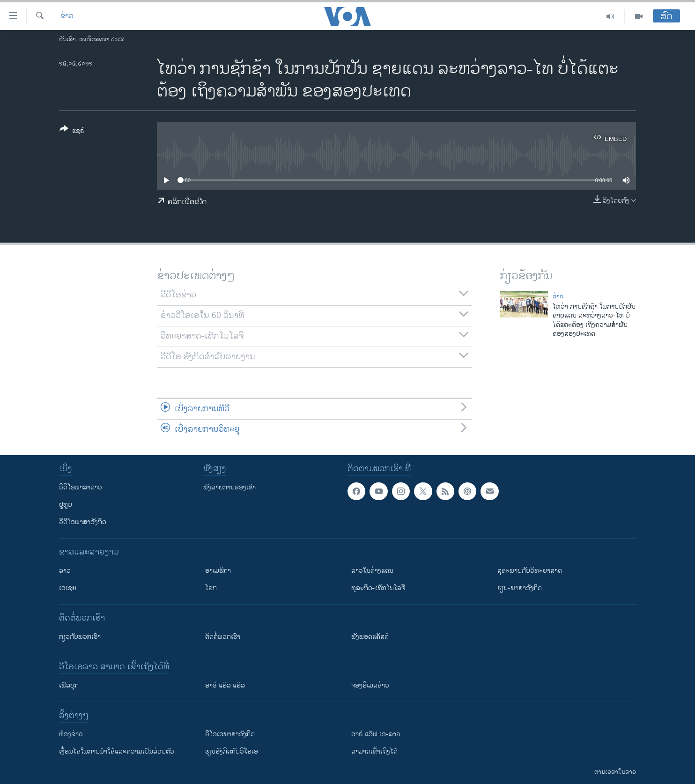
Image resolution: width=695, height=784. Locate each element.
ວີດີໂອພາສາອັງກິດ (83, 522)
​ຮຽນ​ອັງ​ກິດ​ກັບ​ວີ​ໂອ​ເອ (232, 751)
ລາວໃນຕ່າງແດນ (372, 571)
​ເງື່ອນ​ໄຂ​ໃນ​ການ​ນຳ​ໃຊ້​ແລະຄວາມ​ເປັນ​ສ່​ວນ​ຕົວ (117, 751)
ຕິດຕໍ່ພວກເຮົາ (223, 637)
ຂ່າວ (67, 16)
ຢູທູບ (66, 505)
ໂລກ (211, 588)
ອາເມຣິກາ (218, 571)
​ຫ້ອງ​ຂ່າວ (71, 734)
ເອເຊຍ (68, 588)
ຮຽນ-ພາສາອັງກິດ (520, 588)
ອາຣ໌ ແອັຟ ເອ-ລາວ (376, 734)
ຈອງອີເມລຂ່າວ (370, 685)
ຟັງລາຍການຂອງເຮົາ (229, 487)
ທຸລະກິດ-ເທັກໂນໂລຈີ (378, 588)
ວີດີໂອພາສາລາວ (81, 487)
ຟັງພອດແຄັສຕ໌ (370, 637)
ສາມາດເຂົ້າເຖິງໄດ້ (374, 751)
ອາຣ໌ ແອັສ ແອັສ (225, 685)
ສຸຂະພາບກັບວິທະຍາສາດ (530, 571)
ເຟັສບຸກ (69, 685)
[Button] (72, 132)
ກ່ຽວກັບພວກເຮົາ (80, 637)
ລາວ (65, 571)
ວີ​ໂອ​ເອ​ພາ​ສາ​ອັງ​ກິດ (230, 734)
